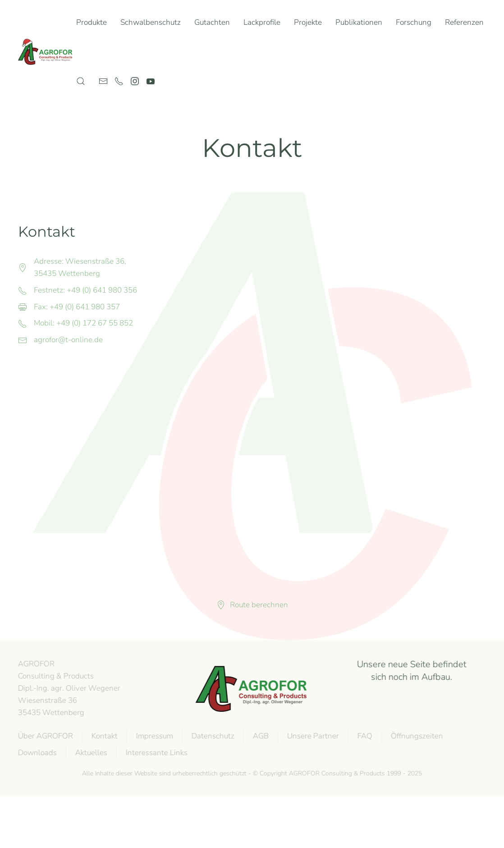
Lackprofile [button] (262, 22)
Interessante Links (156, 753)
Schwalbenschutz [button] (151, 22)
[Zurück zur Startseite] (47, 52)
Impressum (154, 736)
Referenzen (464, 22)
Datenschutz (212, 736)
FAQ (364, 736)
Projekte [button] (308, 22)
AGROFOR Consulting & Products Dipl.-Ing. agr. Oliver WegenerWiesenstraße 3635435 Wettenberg (68, 688)
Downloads (37, 753)
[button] (81, 81)
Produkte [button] (92, 22)
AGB (260, 736)
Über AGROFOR (45, 736)
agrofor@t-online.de (68, 340)
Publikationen (359, 22)
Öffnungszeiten (416, 736)
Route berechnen (252, 605)
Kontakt (104, 736)
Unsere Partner (312, 736)
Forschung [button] (414, 22)
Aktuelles (90, 753)
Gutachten (212, 22)
